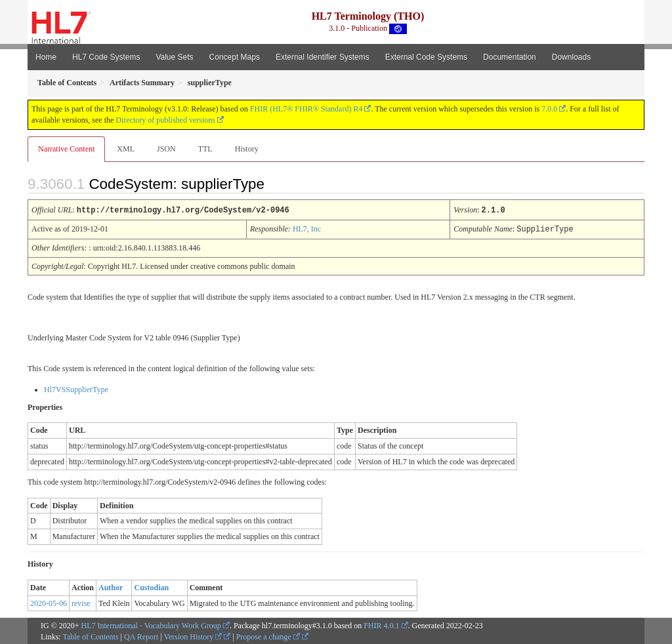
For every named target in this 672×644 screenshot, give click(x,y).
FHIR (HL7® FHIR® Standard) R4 (306, 109)
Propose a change (268, 635)
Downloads (571, 57)
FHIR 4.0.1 (381, 624)
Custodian (151, 586)
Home (46, 57)
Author (111, 586)
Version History (193, 635)
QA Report (141, 635)
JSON (166, 149)
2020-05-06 (49, 602)
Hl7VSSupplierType (76, 388)
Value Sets (174, 57)
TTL (205, 149)
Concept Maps (235, 57)
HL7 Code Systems (106, 57)
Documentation (510, 57)
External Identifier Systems (323, 57)
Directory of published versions (165, 120)
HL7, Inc (307, 228)
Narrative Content (66, 149)
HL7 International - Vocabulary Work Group (151, 624)
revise (81, 602)
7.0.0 (549, 109)
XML (126, 149)
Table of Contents (90, 635)
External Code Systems (426, 57)
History (247, 149)
